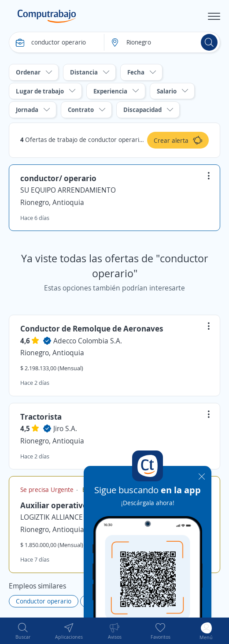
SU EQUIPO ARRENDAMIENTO (68, 190)
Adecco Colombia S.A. (88, 341)
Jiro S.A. (65, 428)
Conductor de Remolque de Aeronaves (92, 328)
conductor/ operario (58, 178)
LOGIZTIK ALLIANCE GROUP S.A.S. (74, 517)
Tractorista (41, 417)
